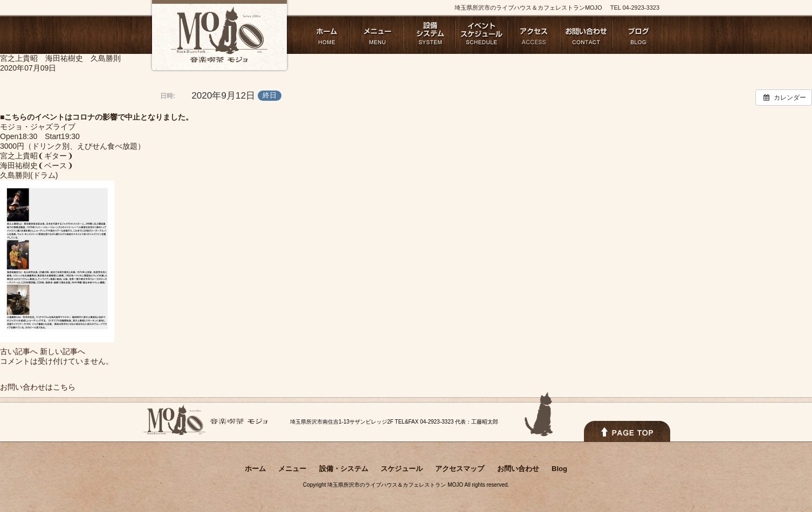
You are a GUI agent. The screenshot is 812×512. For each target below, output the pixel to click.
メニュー (377, 34)
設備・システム (429, 34)
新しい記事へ (63, 351)
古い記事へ (19, 351)
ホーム (325, 34)
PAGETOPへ (627, 431)
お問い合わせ (586, 34)
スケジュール (482, 34)
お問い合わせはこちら (38, 387)
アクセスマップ (534, 34)
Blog (639, 34)
